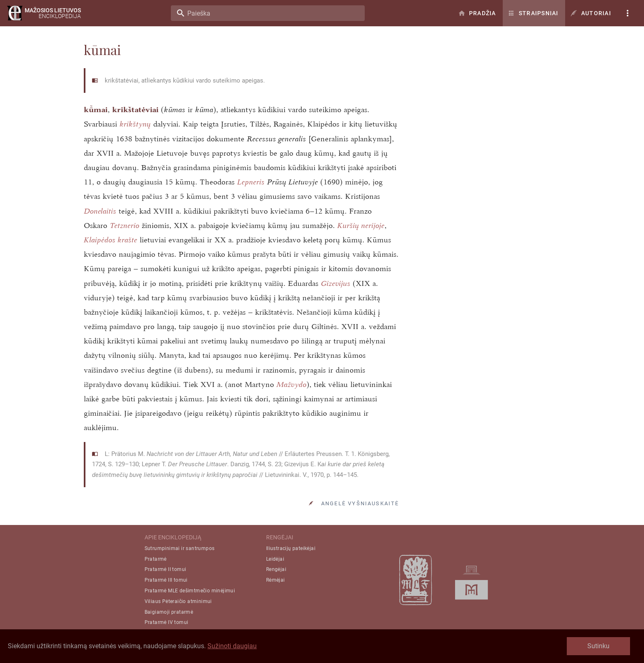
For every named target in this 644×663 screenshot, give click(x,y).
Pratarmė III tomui (166, 580)
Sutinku (598, 646)
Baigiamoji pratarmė (169, 612)
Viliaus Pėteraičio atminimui (178, 601)
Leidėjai (275, 559)
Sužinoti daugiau (232, 646)
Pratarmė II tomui (166, 569)
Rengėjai (276, 569)
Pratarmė (156, 559)
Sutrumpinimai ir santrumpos (180, 548)
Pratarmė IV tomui (167, 622)
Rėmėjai (276, 580)
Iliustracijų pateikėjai (291, 548)
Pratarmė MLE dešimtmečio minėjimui (190, 591)
